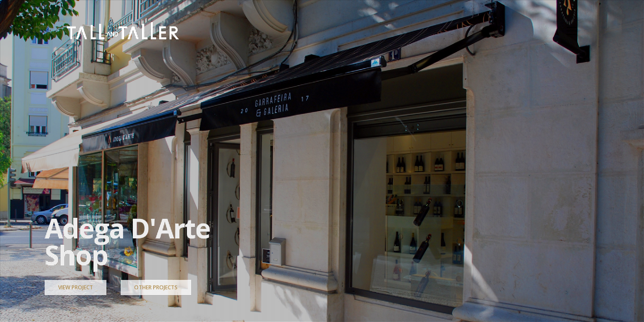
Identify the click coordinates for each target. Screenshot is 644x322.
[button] (572, 31)
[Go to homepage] (123, 31)
